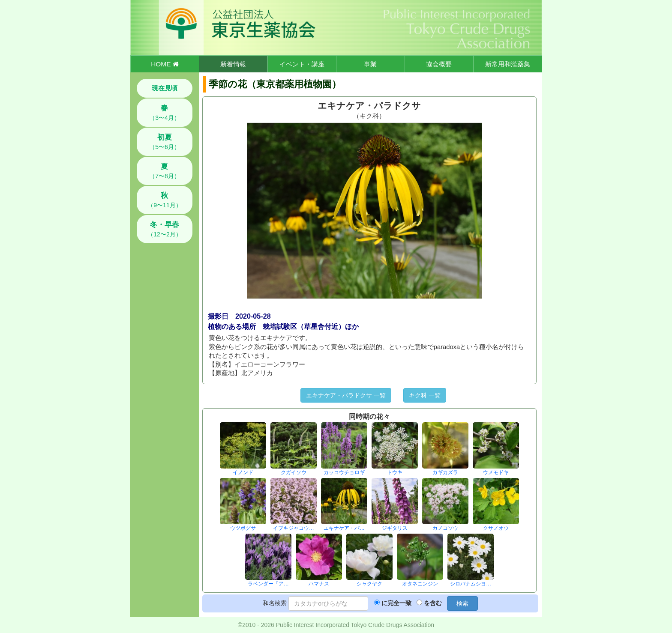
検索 (462, 603)
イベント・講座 (302, 64)
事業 (370, 64)
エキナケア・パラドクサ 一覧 (346, 395)
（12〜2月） (164, 229)
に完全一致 (396, 603)
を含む (433, 603)
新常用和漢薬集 (508, 64)
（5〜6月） (165, 142)
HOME (165, 64)
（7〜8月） (165, 171)
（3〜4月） (165, 113)
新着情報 (233, 64)
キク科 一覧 (425, 395)
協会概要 (439, 64)
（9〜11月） (164, 200)
